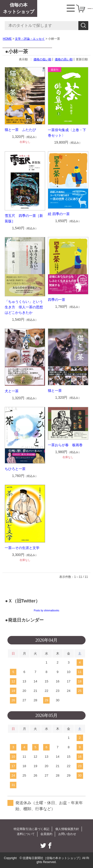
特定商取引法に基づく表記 (31, 829)
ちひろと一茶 (15, 469)
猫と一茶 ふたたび (20, 130)
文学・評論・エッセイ (30, 39)
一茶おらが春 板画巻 (65, 445)
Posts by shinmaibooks (46, 611)
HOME (7, 39)
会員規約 (46, 834)
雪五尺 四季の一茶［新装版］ (24, 218)
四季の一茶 (57, 300)
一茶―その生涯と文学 (22, 548)
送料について (26, 834)
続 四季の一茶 (59, 214)
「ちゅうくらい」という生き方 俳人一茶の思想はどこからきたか (24, 307)
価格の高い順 (64, 59)
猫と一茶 (55, 391)
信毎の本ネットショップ (19, 8)
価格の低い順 (42, 59)
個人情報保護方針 (67, 829)
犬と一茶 (12, 391)
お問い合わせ (67, 834)
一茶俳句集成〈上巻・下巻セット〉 (67, 133)
